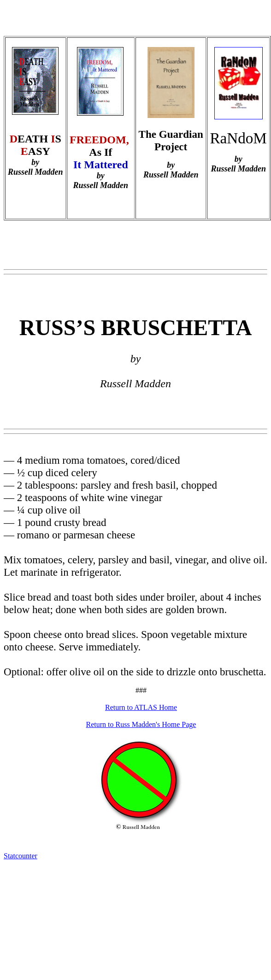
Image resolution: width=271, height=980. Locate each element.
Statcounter (21, 856)
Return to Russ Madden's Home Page (141, 724)
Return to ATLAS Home (141, 707)
